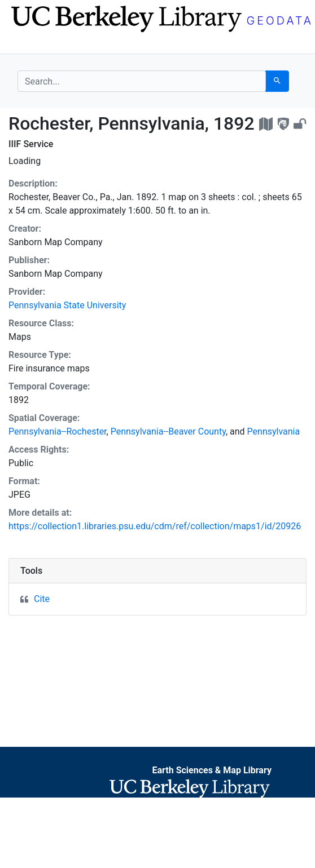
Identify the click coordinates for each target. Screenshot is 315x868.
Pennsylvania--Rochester (58, 431)
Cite (42, 599)
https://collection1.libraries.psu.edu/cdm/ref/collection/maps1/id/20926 (155, 526)
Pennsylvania (274, 431)
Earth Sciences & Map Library (212, 770)
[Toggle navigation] (25, 44)
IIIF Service (31, 144)
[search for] (142, 81)
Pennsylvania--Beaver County (168, 431)
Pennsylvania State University (67, 305)
